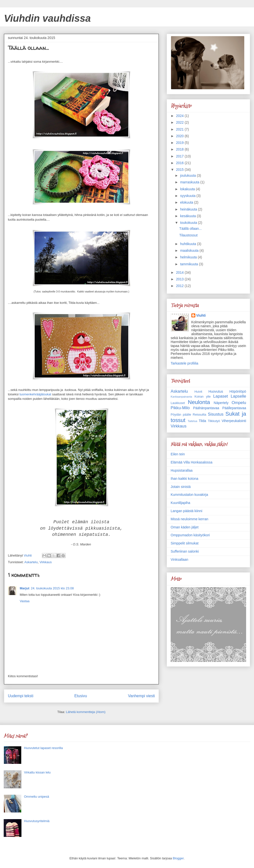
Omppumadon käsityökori (190, 535)
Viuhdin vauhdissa (47, 18)
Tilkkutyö (214, 421)
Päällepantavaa (234, 408)
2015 (180, 170)
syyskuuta (188, 196)
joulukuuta (188, 175)
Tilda (202, 421)
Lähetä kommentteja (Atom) (86, 712)
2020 (180, 136)
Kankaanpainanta (181, 397)
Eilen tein (178, 454)
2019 (180, 143)
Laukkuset (178, 403)
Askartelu (31, 562)
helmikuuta (189, 257)
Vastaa (25, 601)
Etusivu (81, 696)
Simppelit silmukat (185, 543)
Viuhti (201, 315)
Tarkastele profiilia (184, 363)
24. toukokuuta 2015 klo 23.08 (52, 588)
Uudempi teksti (21, 696)
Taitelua (192, 421)
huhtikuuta (189, 244)
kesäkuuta (188, 216)
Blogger (178, 858)
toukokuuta (189, 223)
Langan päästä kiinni (186, 511)
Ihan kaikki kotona (184, 479)
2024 (180, 116)
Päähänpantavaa (206, 408)
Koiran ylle (203, 397)
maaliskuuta (190, 251)
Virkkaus (46, 562)
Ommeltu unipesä (36, 797)
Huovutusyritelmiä (37, 821)
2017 (180, 156)
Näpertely (221, 403)
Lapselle (239, 396)
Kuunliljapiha (180, 503)
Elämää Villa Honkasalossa (191, 462)
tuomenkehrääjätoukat (35, 394)
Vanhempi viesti (141, 696)
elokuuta (187, 202)
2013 (180, 279)
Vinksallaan (179, 559)
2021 (180, 129)
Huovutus (216, 391)
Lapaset (220, 396)
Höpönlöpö (238, 391)
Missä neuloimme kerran (190, 519)
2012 (180, 286)
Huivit (198, 392)
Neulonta (199, 402)
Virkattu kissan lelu (37, 772)
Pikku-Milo (180, 408)
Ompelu (239, 403)
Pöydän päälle (181, 415)
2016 (180, 163)
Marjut (25, 588)
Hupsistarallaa (182, 470)
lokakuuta (188, 189)
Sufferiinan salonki (185, 551)
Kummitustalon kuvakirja (189, 495)
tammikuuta (189, 264)
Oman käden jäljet (185, 527)
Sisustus (216, 414)
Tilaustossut (188, 235)
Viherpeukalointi (234, 421)
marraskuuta (190, 182)
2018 (180, 149)
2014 (180, 272)
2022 (180, 122)
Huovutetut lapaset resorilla (43, 748)
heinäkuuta (189, 209)
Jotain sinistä (181, 487)
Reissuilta (200, 415)
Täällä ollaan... (190, 229)
